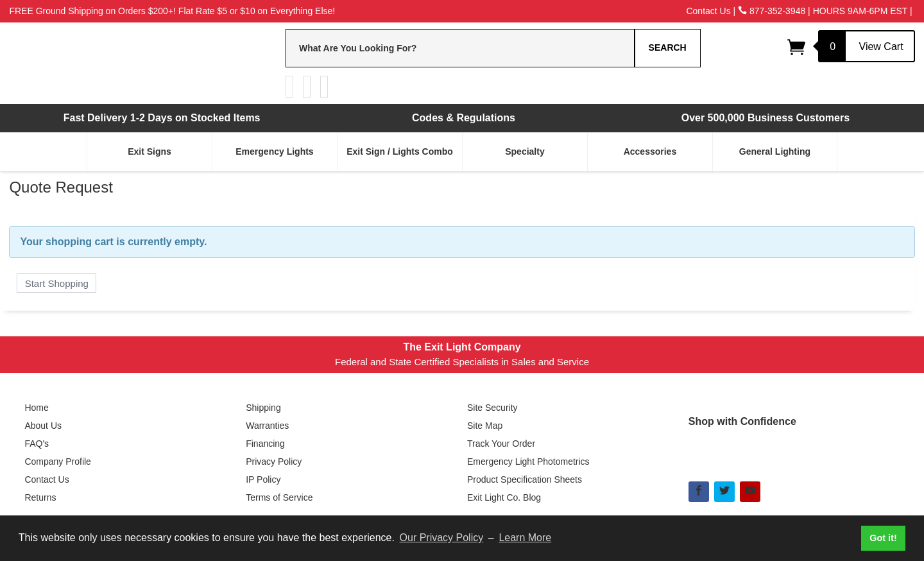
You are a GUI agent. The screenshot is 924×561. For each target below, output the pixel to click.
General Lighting (775, 151)
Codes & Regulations (464, 118)
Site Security (492, 408)
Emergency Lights (274, 151)
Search (668, 47)
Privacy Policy (274, 462)
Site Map (485, 426)
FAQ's (37, 444)
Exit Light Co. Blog (504, 497)
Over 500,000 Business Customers (766, 118)
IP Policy (263, 479)
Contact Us (708, 11)
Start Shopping (57, 283)
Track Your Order (501, 444)
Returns (40, 497)
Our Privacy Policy (442, 538)
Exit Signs (150, 151)
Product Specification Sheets (525, 479)
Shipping (263, 408)
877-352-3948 (772, 11)
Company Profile (58, 462)
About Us (43, 426)
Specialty (525, 151)
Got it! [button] (883, 538)
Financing (265, 444)
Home (36, 408)
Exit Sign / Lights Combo (400, 151)
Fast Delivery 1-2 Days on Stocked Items (162, 118)
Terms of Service (279, 497)
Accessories (650, 151)
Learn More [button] (525, 538)
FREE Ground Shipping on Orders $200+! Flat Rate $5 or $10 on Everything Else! (172, 11)
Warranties (267, 426)
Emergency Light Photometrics (528, 462)
